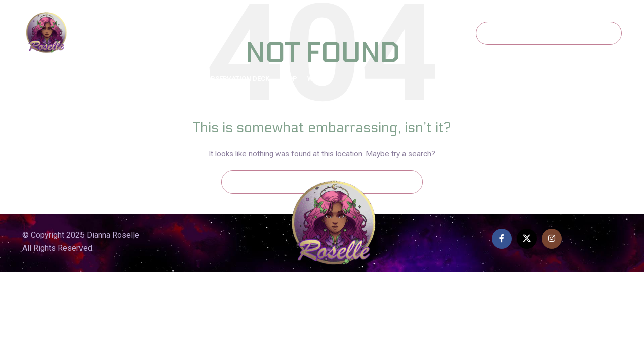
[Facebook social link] (502, 239)
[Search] (549, 33)
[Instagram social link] (552, 239)
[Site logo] (47, 32)
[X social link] (527, 239)
